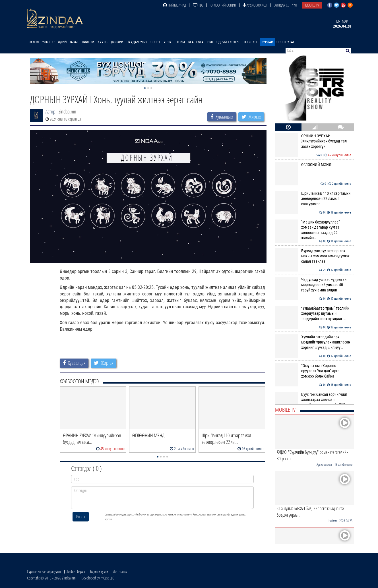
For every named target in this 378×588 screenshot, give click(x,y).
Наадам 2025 (137, 42)
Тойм (181, 42)
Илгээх (81, 516)
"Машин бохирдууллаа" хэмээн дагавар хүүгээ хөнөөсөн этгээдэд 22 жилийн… (313, 230)
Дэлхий (117, 42)
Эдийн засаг (68, 42)
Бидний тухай (99, 571)
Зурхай (267, 42)
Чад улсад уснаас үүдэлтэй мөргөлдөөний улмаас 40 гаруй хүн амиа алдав (313, 285)
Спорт (155, 42)
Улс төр (48, 42)
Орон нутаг (286, 42)
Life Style (250, 42)
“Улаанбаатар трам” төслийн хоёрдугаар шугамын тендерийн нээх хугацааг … (313, 313)
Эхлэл (34, 42)
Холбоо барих (76, 571)
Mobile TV (312, 5)
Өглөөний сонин (223, 5)
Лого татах (120, 571)
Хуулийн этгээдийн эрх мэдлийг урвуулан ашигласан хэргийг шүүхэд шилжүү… (313, 342)
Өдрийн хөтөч (228, 42)
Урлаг (168, 42)
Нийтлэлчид (174, 5)
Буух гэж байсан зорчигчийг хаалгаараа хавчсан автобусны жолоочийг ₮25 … (313, 400)
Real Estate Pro (201, 42)
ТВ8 (198, 5)
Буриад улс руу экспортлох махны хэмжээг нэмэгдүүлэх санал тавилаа (313, 256)
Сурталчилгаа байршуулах (44, 571)
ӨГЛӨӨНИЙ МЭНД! (313, 165)
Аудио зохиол (255, 5)
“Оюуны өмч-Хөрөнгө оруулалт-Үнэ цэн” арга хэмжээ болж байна (313, 371)
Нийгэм (88, 42)
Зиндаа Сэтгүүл (285, 5)
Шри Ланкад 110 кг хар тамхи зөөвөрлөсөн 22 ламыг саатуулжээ (313, 199)
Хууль (103, 42)
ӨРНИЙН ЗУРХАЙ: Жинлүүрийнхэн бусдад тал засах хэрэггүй (313, 141)
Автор (50, 111)
